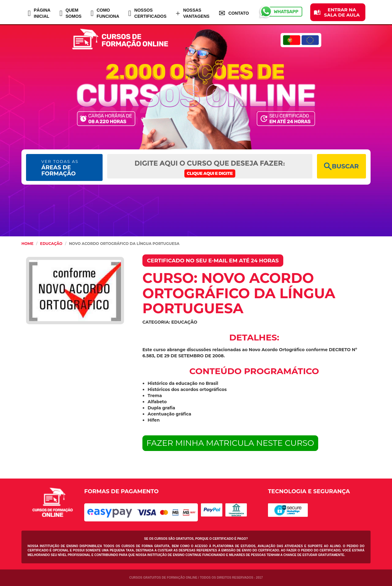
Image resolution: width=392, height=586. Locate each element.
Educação (51, 244)
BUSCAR (341, 166)
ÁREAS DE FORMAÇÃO (60, 168)
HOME (27, 244)
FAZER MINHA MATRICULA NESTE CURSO (230, 443)
